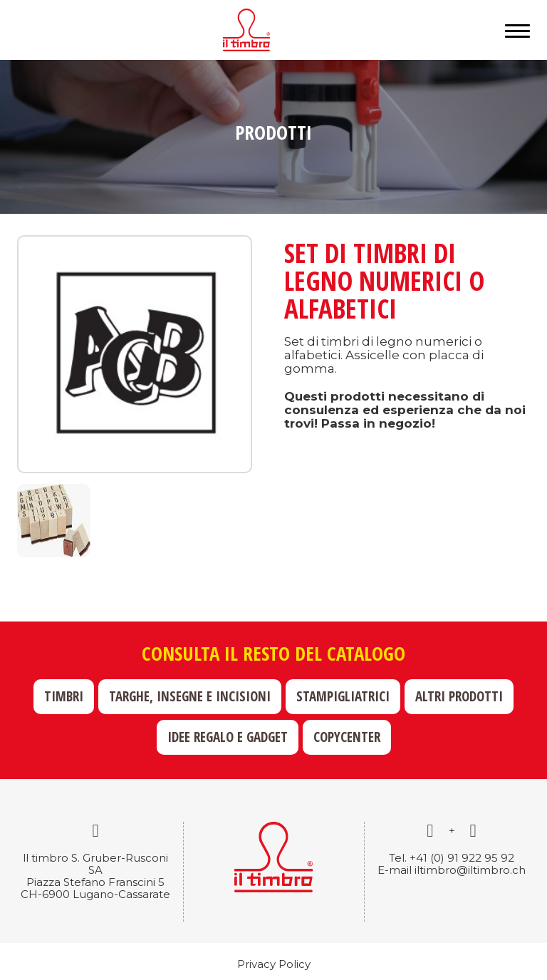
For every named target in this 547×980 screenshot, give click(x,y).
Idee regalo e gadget (228, 737)
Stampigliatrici (343, 696)
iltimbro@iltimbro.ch (470, 870)
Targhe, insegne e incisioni (190, 696)
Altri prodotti (459, 696)
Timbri (64, 696)
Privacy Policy (274, 964)
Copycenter (347, 737)
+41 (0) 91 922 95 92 (462, 858)
